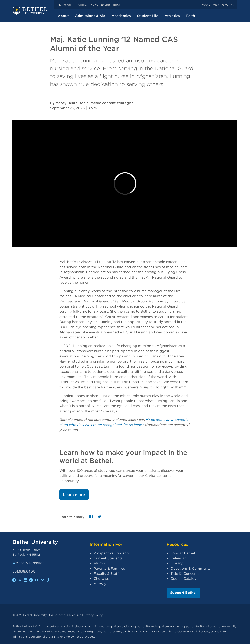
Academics (121, 16)
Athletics (172, 16)
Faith (191, 16)
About (63, 16)
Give (225, 5)
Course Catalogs (184, 579)
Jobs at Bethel (183, 553)
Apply (206, 5)
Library (177, 563)
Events (106, 5)
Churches (102, 579)
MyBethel (64, 5)
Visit (216, 5)
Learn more (74, 495)
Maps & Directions (29, 563)
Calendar (178, 558)
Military (100, 584)
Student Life (148, 16)
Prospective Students (112, 553)
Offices (83, 5)
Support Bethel (183, 593)
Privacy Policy (93, 615)
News (94, 5)
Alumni (100, 563)
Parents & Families (109, 568)
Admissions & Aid (90, 16)
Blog (117, 5)
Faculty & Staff (106, 573)
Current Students (108, 558)
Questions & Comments (191, 568)
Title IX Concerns (185, 573)
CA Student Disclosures (65, 615)
